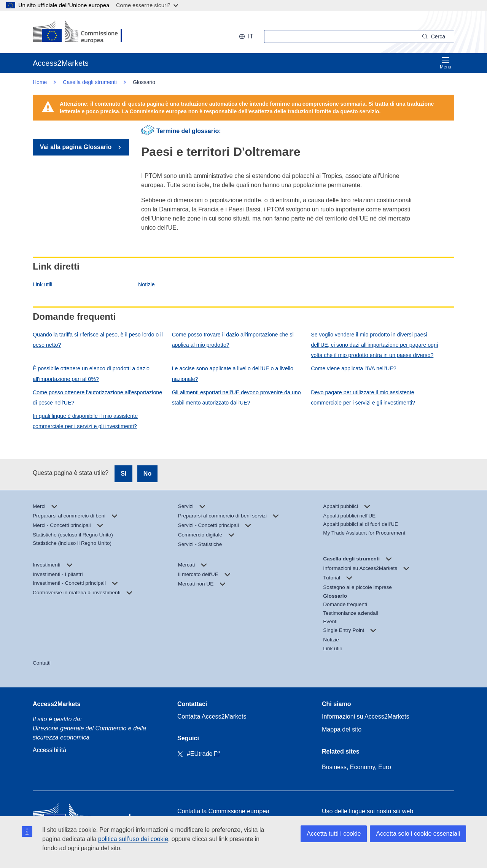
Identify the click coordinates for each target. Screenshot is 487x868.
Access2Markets (56, 704)
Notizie (146, 284)
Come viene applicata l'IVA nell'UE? (353, 368)
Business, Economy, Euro (356, 767)
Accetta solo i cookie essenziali (418, 834)
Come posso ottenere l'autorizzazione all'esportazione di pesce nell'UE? (97, 398)
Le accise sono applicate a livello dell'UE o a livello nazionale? (233, 374)
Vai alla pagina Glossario (77, 147)
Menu (446, 63)
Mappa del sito (342, 729)
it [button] (246, 36)
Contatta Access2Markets (212, 716)
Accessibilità (49, 750)
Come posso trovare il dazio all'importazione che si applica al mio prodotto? (233, 340)
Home (40, 82)
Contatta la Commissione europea (223, 811)
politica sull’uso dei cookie (133, 839)
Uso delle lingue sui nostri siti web (368, 811)
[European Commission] (81, 32)
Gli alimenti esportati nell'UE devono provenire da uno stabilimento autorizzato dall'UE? (236, 398)
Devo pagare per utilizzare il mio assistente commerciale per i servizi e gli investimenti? (363, 398)
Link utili (42, 284)
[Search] (435, 36)
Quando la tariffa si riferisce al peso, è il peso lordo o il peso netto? (98, 340)
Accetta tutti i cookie (334, 834)
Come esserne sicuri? (147, 5)
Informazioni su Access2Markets (365, 716)
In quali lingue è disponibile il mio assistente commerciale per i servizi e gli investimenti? (85, 421)
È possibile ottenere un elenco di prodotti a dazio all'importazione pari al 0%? (91, 374)
